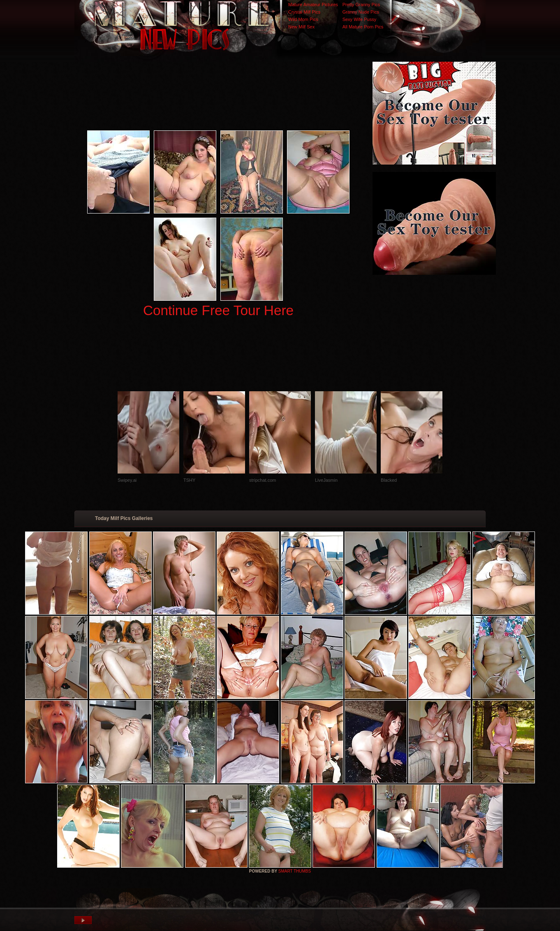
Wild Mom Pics (303, 19)
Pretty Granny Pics (361, 5)
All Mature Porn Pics (363, 27)
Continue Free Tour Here (218, 310)
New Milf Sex (301, 27)
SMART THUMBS (295, 871)
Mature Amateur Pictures (313, 5)
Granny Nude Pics (361, 12)
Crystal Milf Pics (304, 12)
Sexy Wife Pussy (360, 19)
